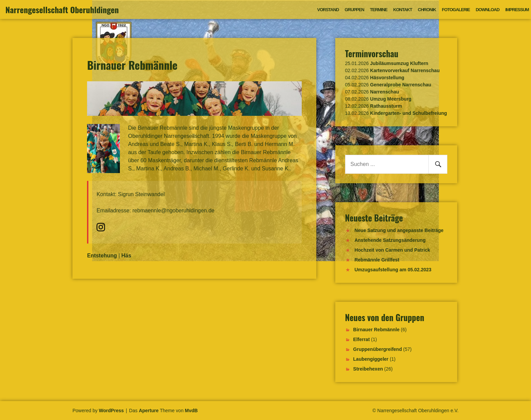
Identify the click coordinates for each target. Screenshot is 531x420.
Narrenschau (385, 92)
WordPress (111, 411)
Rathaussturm (386, 106)
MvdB (191, 411)
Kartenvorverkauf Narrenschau (405, 70)
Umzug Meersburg (391, 99)
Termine (379, 10)
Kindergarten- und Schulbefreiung (409, 113)
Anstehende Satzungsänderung (390, 240)
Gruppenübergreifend (378, 349)
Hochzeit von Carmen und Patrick (392, 250)
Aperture (149, 411)
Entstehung (102, 256)
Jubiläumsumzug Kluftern (399, 63)
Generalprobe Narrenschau (401, 85)
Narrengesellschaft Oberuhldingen (62, 9)
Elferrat (362, 339)
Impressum (517, 10)
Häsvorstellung (387, 78)
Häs (126, 256)
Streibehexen (368, 369)
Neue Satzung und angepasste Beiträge (399, 230)
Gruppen (354, 10)
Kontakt (403, 10)
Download (488, 10)
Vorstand (328, 10)
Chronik (427, 10)
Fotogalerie (456, 10)
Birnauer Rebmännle (376, 330)
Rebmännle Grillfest (377, 260)
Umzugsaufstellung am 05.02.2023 (393, 270)
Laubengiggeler (371, 359)
